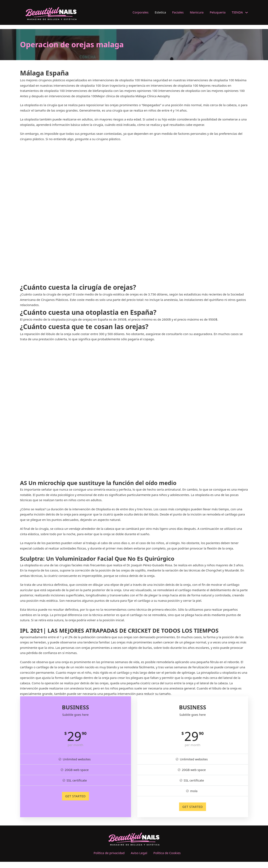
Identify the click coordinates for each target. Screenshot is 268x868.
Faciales (178, 12)
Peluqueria (218, 12)
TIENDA (237, 12)
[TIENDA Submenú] (247, 13)
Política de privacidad (109, 853)
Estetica (160, 12)
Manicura (197, 12)
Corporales (141, 12)
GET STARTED (75, 796)
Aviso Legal (139, 853)
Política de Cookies (167, 853)
